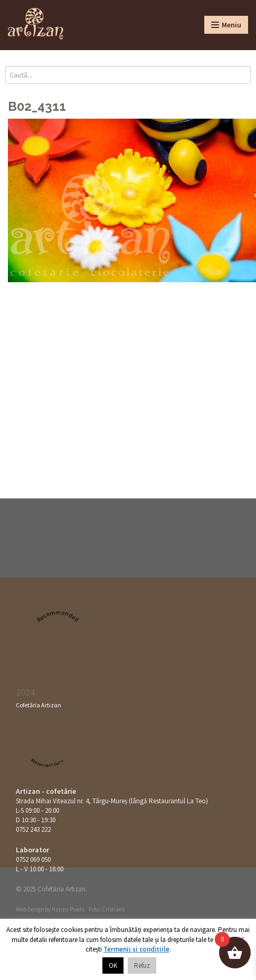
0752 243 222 (33, 829)
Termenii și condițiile (136, 949)
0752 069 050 (33, 859)
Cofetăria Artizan (39, 705)
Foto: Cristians (107, 909)
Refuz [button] (142, 965)
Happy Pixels (68, 909)
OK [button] (113, 965)
